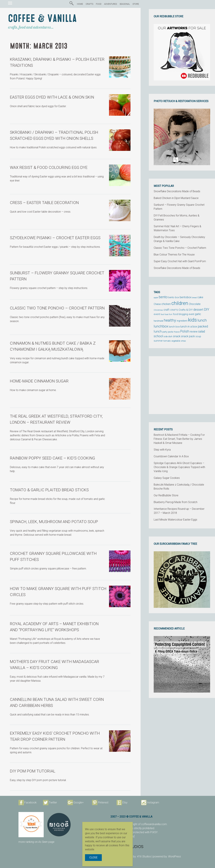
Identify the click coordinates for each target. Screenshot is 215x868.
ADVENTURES (111, 4)
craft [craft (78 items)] (167, 310)
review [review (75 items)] (194, 332)
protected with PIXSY (145, 832)
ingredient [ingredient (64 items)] (182, 321)
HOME (80, 4)
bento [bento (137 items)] (163, 297)
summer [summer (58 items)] (158, 341)
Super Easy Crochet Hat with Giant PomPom (180, 261)
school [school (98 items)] (158, 336)
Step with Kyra (162, 450)
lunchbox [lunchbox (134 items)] (161, 326)
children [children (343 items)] (180, 303)
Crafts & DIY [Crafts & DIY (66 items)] (186, 310)
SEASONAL (125, 4)
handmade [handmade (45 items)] (158, 321)
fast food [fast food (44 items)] (165, 314)
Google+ (79, 802)
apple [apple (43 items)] (156, 298)
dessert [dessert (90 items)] (198, 310)
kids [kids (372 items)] (192, 320)
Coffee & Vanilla (42, 19)
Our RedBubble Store (166, 495)
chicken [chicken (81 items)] (166, 304)
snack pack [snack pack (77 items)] (188, 336)
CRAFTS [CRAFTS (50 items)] (174, 310)
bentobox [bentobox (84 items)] (186, 297)
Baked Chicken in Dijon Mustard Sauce (176, 198)
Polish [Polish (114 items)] (185, 331)
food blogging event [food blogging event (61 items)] (184, 314)
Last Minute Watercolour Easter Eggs (175, 520)
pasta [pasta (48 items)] (170, 332)
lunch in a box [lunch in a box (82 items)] (189, 326)
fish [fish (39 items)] (171, 314)
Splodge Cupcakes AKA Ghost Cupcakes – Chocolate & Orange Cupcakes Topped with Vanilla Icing (179, 467)
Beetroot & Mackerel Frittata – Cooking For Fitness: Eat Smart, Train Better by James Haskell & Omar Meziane (179, 439)
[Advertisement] (182, 385)
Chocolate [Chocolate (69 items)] (195, 304)
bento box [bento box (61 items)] (174, 297)
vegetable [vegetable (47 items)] (176, 341)
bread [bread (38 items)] (194, 298)
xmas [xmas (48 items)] (183, 341)
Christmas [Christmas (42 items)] (158, 310)
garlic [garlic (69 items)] (198, 314)
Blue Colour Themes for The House (174, 255)
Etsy (125, 802)
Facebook (30, 802)
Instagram (153, 802)
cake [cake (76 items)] (200, 297)
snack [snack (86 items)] (177, 336)
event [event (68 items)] (157, 314)
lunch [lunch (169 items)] (202, 320)
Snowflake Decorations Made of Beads (177, 191)
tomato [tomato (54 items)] (167, 341)
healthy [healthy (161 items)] (170, 320)
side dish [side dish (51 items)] (168, 336)
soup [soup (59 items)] (198, 336)
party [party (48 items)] (165, 332)
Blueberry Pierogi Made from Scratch (176, 502)
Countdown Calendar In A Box (171, 456)
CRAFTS (89, 4)
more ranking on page (36, 842)
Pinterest (103, 802)
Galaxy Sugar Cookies (167, 478)
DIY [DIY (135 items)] (207, 309)
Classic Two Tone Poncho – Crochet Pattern (180, 248)
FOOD (99, 4)
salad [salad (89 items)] (202, 331)
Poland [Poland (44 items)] (177, 332)
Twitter (53, 802)
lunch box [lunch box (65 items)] (174, 327)
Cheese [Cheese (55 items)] (157, 304)
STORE (136, 4)
